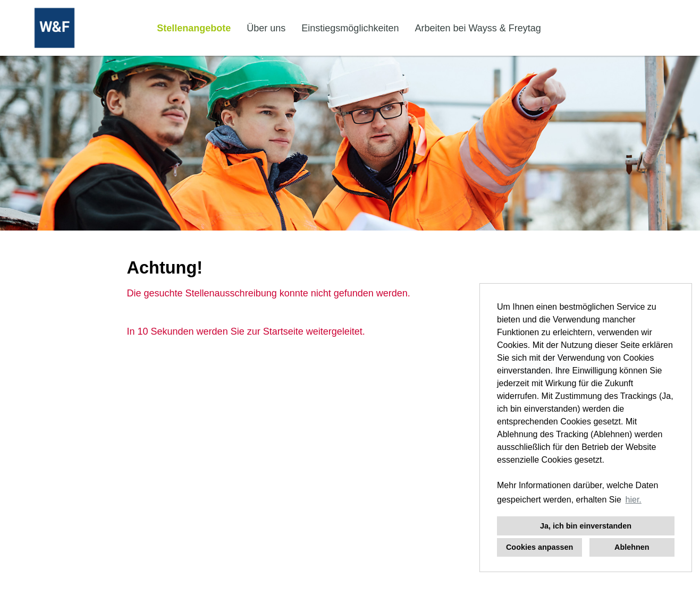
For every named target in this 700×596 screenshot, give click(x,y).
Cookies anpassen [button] (539, 547)
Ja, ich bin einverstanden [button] (586, 526)
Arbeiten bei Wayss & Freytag (478, 28)
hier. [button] (634, 500)
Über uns (266, 28)
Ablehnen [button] (632, 547)
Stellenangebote (194, 28)
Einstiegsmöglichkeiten (350, 28)
